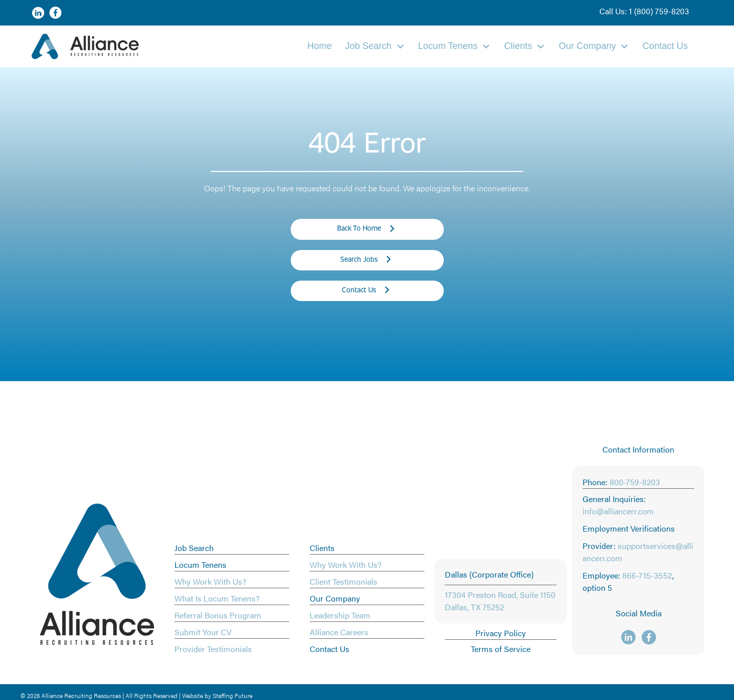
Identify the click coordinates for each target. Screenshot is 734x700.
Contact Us (330, 649)
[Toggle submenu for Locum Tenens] (486, 46)
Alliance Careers (339, 632)
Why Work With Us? (210, 581)
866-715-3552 (647, 575)
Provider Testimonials (213, 649)
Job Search (194, 548)
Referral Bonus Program (218, 615)
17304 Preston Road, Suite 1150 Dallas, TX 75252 (500, 601)
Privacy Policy (501, 633)
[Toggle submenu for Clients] (541, 46)
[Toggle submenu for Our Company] (624, 46)
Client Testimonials (344, 581)
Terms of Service (501, 649)
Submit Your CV (203, 632)
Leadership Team (340, 615)
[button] (644, 11)
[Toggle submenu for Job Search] (400, 46)
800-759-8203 (635, 482)
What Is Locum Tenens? (217, 598)
